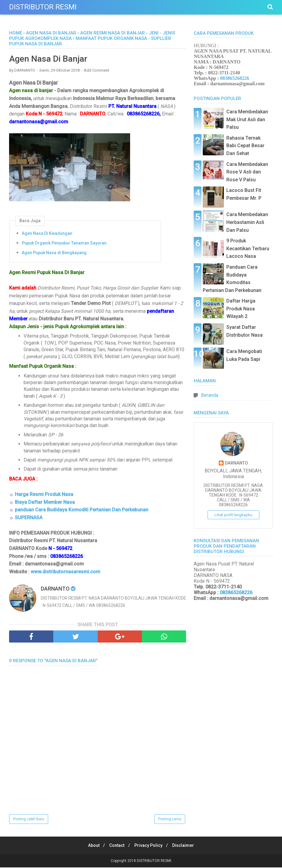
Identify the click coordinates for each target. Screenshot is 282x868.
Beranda (210, 395)
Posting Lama (170, 820)
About (91, 846)
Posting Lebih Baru (29, 820)
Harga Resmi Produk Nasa (44, 495)
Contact (116, 846)
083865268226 (235, 78)
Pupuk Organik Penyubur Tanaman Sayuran (64, 244)
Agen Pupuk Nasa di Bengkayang (54, 253)
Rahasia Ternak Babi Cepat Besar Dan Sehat (245, 146)
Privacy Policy (149, 846)
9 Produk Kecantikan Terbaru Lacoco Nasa (248, 248)
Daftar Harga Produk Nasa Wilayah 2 (241, 309)
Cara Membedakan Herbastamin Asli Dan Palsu (247, 222)
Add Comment (97, 71)
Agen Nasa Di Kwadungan (47, 234)
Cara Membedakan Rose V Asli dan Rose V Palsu (247, 172)
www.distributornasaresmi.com (65, 572)
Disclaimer (186, 846)
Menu (93, 6)
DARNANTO (236, 463)
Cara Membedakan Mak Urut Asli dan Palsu (247, 119)
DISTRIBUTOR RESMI (43, 7)
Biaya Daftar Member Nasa (45, 502)
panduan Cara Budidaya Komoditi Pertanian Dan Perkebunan (82, 510)
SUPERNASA (29, 518)
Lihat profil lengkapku (233, 515)
